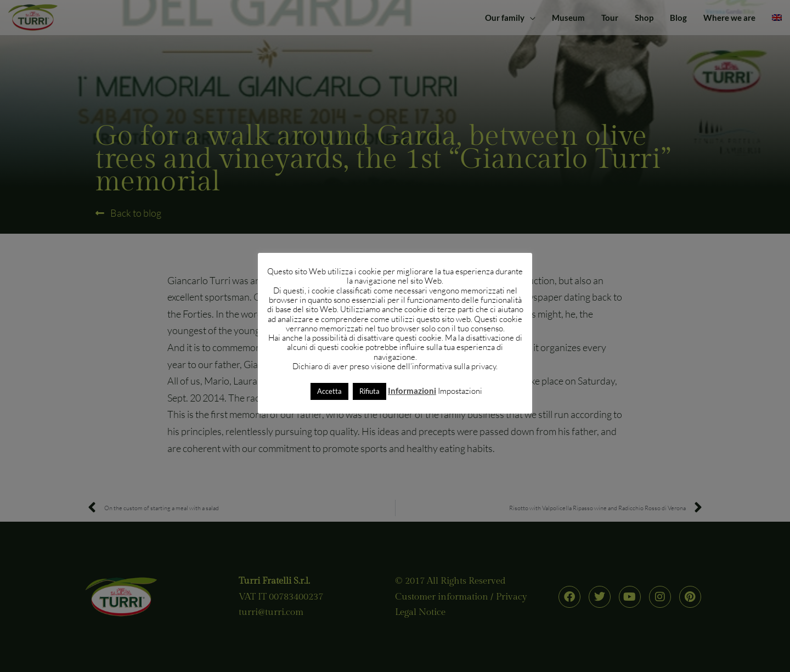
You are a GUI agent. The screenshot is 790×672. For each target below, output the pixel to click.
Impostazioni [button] (460, 391)
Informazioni (412, 391)
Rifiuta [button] (369, 391)
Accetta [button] (329, 391)
